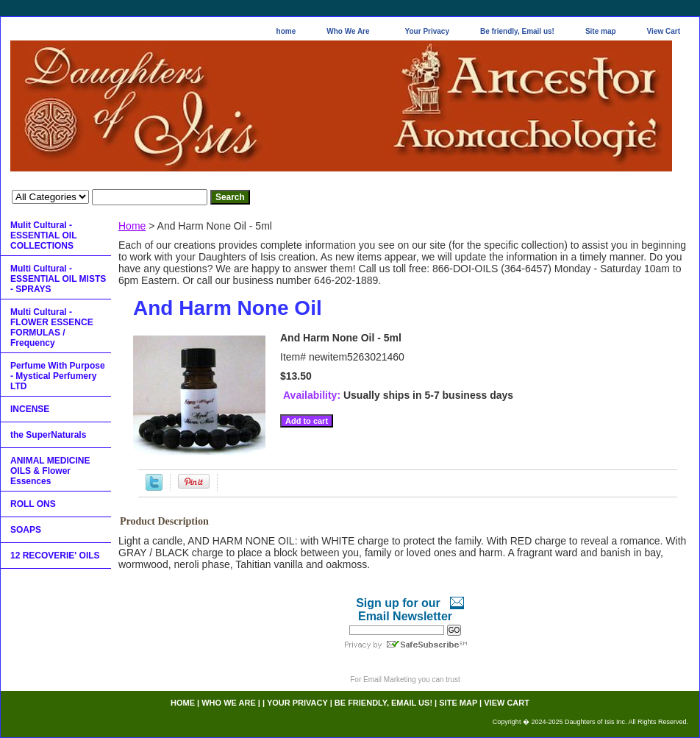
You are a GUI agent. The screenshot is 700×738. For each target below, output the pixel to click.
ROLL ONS (33, 504)
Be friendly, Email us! (517, 31)
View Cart (664, 31)
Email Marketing (390, 680)
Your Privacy (427, 31)
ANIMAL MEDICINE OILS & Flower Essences (50, 471)
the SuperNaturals (48, 435)
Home (132, 226)
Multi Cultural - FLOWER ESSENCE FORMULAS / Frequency (52, 327)
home (286, 31)
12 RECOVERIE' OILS (55, 556)
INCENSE (30, 409)
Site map (601, 31)
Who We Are (348, 31)
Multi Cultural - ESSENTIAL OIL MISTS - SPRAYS (58, 279)
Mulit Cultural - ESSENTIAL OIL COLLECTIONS (43, 235)
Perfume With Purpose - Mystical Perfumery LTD (58, 376)
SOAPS (26, 530)
